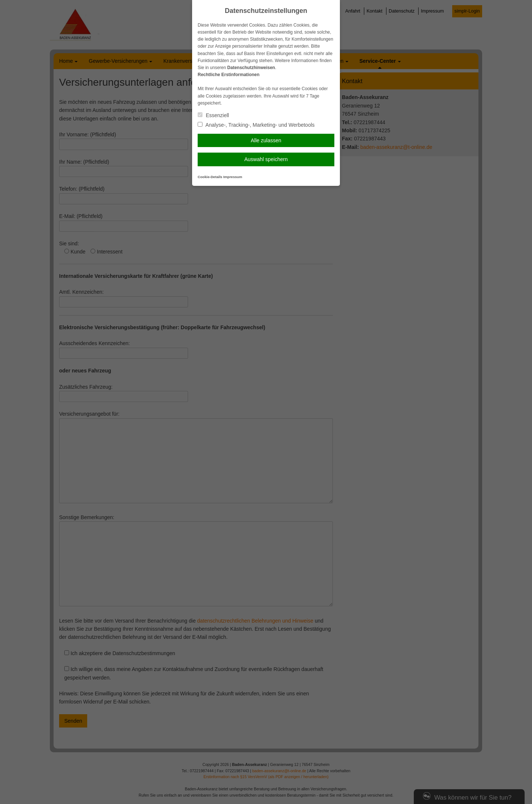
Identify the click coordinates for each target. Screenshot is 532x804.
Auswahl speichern (266, 159)
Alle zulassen (266, 140)
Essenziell (213, 115)
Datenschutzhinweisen (251, 68)
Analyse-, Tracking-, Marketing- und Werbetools (256, 125)
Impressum (233, 177)
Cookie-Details (210, 177)
